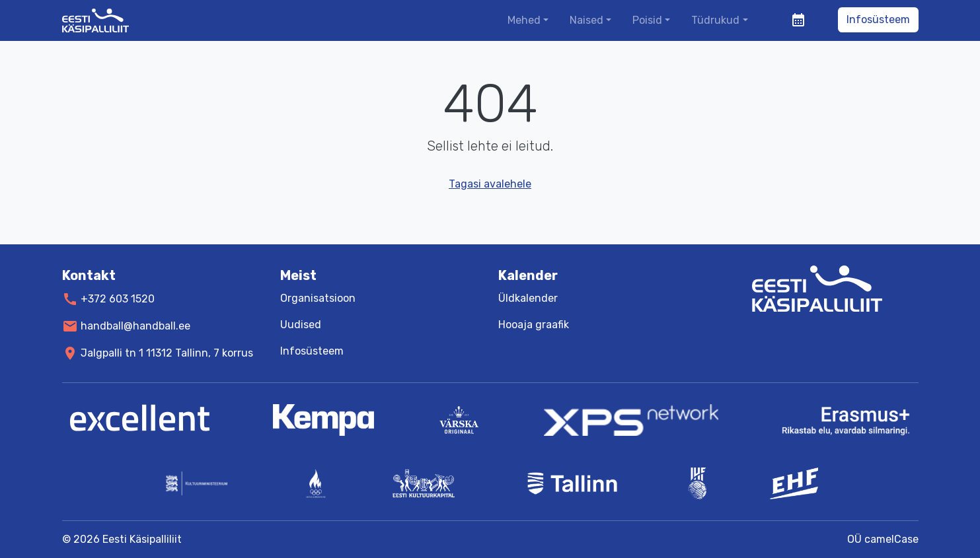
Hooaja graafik (534, 325)
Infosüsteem (878, 19)
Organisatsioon (318, 298)
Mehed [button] (524, 20)
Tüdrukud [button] (715, 20)
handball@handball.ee (135, 326)
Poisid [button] (647, 20)
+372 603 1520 (118, 299)
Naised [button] (586, 20)
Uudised (301, 325)
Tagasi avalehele (490, 184)
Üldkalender (528, 298)
